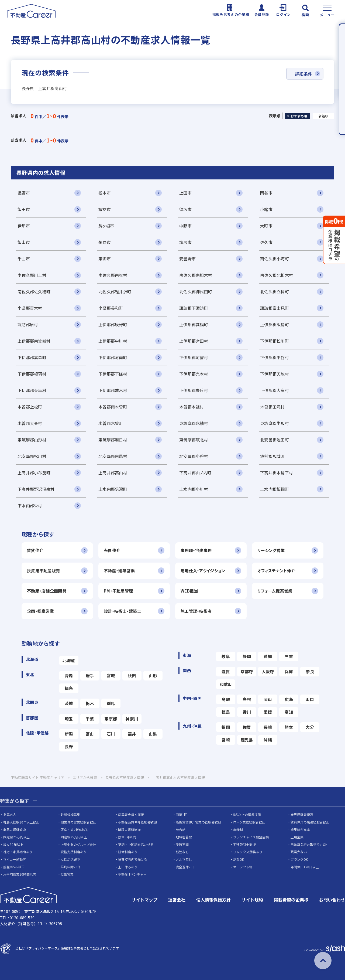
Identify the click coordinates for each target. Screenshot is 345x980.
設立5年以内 (127, 837)
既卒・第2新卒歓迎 (75, 830)
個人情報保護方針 (213, 900)
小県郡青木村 (30, 308)
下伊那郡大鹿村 (275, 390)
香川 (247, 712)
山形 (153, 676)
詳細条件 (303, 74)
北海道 (69, 660)
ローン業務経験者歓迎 (249, 822)
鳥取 (226, 699)
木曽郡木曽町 (111, 423)
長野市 (24, 193)
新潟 (69, 734)
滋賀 (226, 671)
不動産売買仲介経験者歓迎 (137, 822)
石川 (111, 734)
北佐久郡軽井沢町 (115, 292)
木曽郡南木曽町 (113, 407)
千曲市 (24, 259)
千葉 (90, 719)
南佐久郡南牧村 (113, 275)
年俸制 (238, 830)
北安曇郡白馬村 (113, 456)
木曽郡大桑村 (30, 423)
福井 (132, 734)
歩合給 (181, 830)
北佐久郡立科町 (275, 292)
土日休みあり (128, 867)
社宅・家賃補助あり (18, 852)
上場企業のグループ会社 (78, 844)
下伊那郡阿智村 (194, 357)
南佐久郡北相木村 (277, 275)
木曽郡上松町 (30, 407)
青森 (69, 676)
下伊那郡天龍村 (275, 374)
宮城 (111, 676)
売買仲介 (112, 550)
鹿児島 (247, 740)
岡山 (268, 699)
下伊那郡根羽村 (32, 374)
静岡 (247, 656)
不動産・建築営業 (119, 571)
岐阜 (226, 656)
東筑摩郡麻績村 (194, 423)
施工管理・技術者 (196, 611)
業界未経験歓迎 (15, 830)
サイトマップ (144, 900)
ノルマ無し (184, 859)
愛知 (268, 656)
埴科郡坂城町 (272, 456)
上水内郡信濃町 (113, 489)
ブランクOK (299, 859)
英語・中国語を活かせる (136, 844)
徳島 (226, 712)
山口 (310, 699)
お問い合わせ (332, 900)
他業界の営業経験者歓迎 (78, 822)
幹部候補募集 (70, 814)
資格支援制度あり (74, 852)
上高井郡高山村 (113, 473)
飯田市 (24, 209)
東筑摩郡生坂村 (275, 423)
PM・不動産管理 (118, 591)
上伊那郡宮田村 (194, 341)
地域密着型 (184, 837)
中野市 (185, 226)
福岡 (226, 727)
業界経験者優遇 (302, 814)
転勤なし (182, 852)
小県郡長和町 (111, 308)
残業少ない (299, 852)
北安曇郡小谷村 (194, 456)
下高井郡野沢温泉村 (36, 489)
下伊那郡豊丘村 (194, 390)
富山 (90, 734)
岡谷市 (266, 193)
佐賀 (247, 727)
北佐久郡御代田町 (196, 292)
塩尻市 (185, 242)
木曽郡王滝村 (272, 407)
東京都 (111, 719)
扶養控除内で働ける (133, 859)
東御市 (105, 259)
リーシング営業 (271, 550)
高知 (289, 712)
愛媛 (268, 712)
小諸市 (266, 209)
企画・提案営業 (40, 611)
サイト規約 (252, 900)
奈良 (310, 671)
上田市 (185, 193)
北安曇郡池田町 (275, 440)
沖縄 (268, 740)
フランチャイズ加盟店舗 (251, 837)
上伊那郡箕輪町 (194, 324)
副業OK (239, 859)
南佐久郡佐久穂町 (34, 292)
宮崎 (226, 740)
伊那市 (24, 226)
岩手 (90, 676)
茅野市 (105, 242)
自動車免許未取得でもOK (309, 844)
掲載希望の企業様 (291, 900)
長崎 (268, 727)
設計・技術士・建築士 (123, 611)
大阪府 (268, 671)
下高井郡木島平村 (277, 473)
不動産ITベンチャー (132, 874)
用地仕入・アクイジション (203, 571)
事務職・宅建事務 (196, 550)
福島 (69, 688)
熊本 (289, 727)
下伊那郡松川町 (275, 341)
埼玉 (69, 719)
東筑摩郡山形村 (32, 440)
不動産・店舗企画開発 (47, 591)
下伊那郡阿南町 (113, 357)
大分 (310, 727)
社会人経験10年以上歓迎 (21, 822)
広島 (289, 699)
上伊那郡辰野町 (113, 324)
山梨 (153, 734)
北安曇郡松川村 (32, 456)
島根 (247, 699)
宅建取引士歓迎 (244, 844)
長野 (69, 746)
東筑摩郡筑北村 (194, 440)
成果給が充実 (300, 830)
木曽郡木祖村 (192, 407)
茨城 (69, 703)
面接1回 (182, 814)
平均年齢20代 (71, 867)
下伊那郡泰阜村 (32, 390)
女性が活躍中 (70, 859)
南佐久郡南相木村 (196, 275)
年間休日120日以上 (305, 867)
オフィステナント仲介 (276, 571)
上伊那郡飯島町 (275, 324)
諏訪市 (105, 209)
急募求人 (10, 814)
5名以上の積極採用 (247, 814)
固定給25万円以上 (16, 837)
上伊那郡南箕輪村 (34, 341)
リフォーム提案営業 (275, 591)
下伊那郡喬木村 (113, 390)
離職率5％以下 (14, 867)
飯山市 (24, 242)
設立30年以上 (13, 844)
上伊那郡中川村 (113, 341)
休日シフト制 (243, 867)
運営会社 (177, 900)
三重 (289, 656)
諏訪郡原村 (28, 324)
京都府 (247, 671)
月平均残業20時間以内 (20, 874)
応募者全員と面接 (131, 814)
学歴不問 (182, 844)
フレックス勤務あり (248, 852)
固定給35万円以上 (74, 837)
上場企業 (297, 837)
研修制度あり (128, 852)
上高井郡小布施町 (34, 473)
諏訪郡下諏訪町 (194, 308)
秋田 (132, 676)
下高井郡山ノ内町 (195, 473)
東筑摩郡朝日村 (113, 440)
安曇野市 (187, 259)
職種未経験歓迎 (129, 830)
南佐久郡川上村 (32, 275)
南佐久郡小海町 (275, 259)
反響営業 (67, 874)
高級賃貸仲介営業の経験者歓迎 (198, 822)
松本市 (105, 193)
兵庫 (289, 671)
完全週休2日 (185, 867)
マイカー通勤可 (15, 859)
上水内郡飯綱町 (275, 489)
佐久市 (266, 242)
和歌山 (226, 684)
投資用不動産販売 (43, 571)
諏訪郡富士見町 (275, 308)
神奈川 (132, 719)
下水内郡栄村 (30, 506)
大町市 (266, 226)
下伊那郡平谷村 (275, 357)
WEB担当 (189, 591)
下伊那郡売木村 (194, 374)
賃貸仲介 (35, 550)
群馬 (111, 703)
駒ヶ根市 (106, 226)
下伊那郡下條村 (113, 374)
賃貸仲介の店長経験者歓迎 (310, 822)
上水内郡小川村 (194, 489)
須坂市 (185, 209)
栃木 (90, 703)
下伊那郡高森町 (32, 357)
